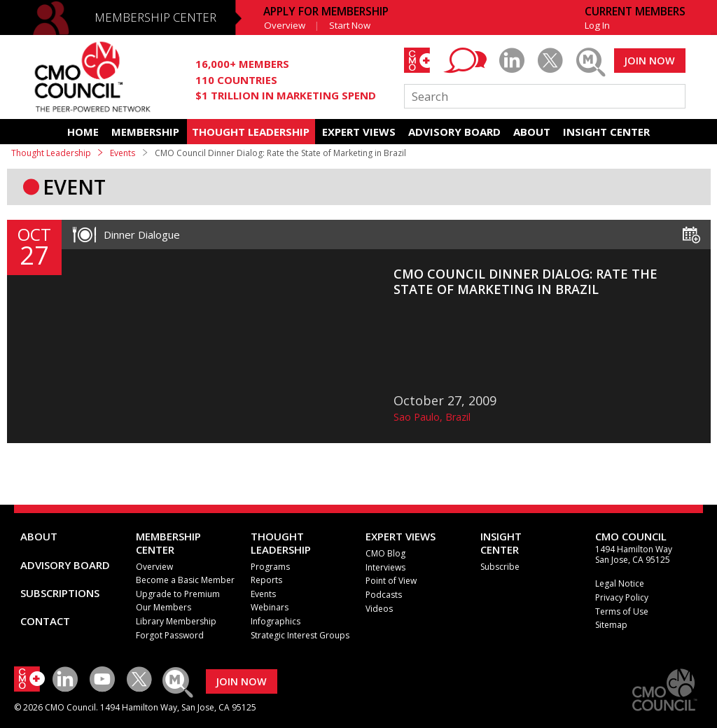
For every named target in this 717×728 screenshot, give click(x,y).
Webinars (270, 607)
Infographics (276, 621)
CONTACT (45, 621)
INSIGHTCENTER (501, 542)
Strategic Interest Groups (300, 635)
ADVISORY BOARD (454, 132)
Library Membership (176, 621)
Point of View (391, 581)
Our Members (163, 607)
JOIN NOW (649, 61)
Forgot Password (170, 635)
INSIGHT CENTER (606, 132)
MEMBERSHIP (145, 132)
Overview (285, 25)
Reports (266, 580)
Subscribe (500, 567)
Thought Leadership (51, 153)
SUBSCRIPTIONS (60, 593)
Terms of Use (622, 611)
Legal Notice (620, 583)
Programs (270, 567)
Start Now (350, 25)
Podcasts (384, 595)
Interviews (385, 567)
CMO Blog (385, 553)
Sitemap (611, 625)
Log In (597, 25)
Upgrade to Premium (178, 594)
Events (123, 153)
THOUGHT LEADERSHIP (251, 132)
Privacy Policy (622, 597)
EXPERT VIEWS (359, 132)
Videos (379, 609)
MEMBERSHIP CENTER (155, 17)
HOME (83, 132)
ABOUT (532, 132)
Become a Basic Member (185, 580)
